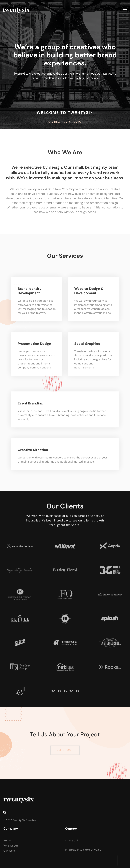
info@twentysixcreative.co (83, 850)
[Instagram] (5, 812)
